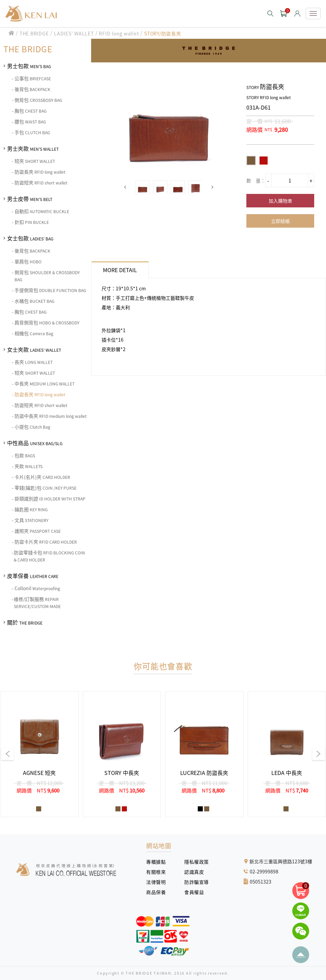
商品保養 (158, 892)
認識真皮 (197, 872)
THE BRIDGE (34, 33)
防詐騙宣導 (197, 882)
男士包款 (29, 66)
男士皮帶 (30, 199)
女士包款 (30, 238)
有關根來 (158, 872)
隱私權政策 (194, 862)
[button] (125, 187)
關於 (25, 622)
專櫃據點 (156, 862)
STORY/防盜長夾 (163, 33)
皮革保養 (33, 576)
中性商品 (35, 443)
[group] (39, 754)
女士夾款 (34, 349)
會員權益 (197, 892)
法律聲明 (158, 882)
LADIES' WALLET (74, 33)
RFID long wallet (119, 33)
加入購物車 (280, 201)
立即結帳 (280, 221)
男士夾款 (33, 148)
